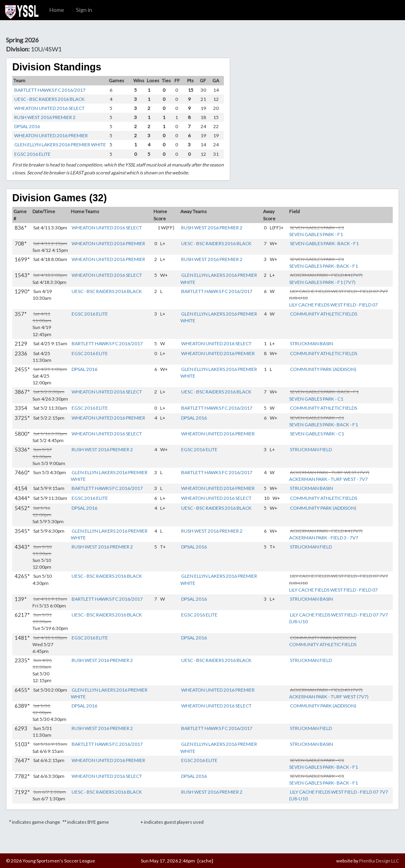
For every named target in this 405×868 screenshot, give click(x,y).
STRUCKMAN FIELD (311, 449)
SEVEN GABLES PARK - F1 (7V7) (322, 282)
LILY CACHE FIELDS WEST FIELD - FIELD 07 (333, 305)
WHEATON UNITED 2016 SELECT (49, 108)
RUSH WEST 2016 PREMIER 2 (45, 117)
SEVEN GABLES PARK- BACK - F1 (324, 243)
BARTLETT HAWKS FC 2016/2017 (50, 90)
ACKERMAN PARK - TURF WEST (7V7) (329, 697)
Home (57, 10)
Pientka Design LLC (379, 861)
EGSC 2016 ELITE (32, 154)
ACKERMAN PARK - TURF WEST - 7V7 (328, 479)
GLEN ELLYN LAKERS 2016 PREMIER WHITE (60, 145)
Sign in (84, 10)
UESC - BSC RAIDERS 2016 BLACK (49, 99)
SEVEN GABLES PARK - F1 (316, 234)
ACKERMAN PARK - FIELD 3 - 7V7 (324, 538)
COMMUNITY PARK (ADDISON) (323, 369)
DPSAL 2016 (27, 126)
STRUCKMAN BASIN (311, 343)
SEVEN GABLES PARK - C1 (316, 399)
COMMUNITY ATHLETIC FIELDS (324, 314)
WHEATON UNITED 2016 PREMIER (51, 135)
